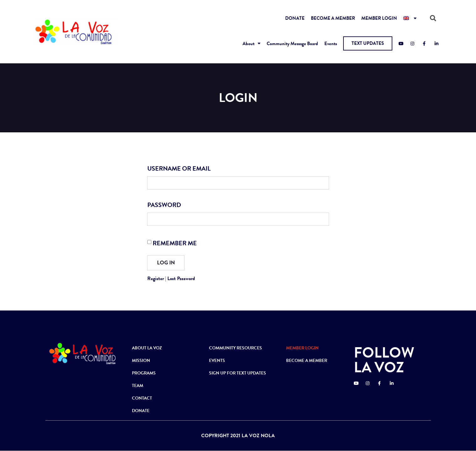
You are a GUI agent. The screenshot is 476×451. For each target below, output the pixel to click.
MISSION (141, 361)
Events (331, 44)
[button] (368, 43)
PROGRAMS (144, 373)
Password (164, 205)
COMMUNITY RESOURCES (235, 348)
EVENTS (217, 361)
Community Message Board (292, 44)
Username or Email (179, 168)
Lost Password (181, 279)
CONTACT (142, 398)
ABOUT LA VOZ (147, 348)
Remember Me (175, 243)
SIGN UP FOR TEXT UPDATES (238, 373)
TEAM (138, 386)
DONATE (295, 18)
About (251, 43)
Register (156, 279)
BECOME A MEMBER (333, 18)
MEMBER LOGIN (379, 18)
